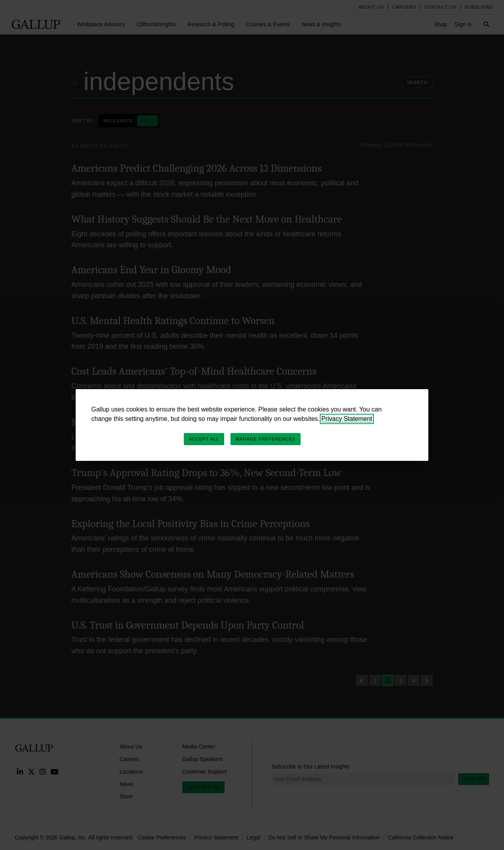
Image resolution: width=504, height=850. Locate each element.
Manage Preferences (266, 439)
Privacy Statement (347, 419)
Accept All (204, 439)
